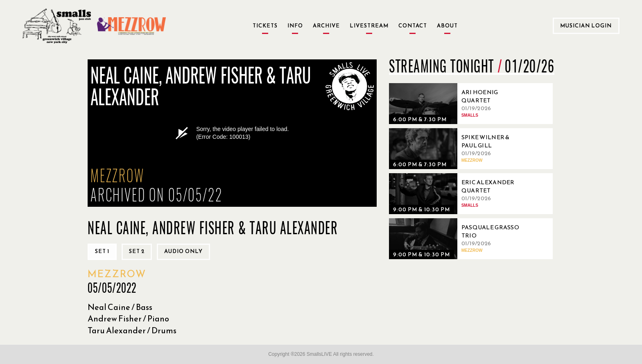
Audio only (183, 251)
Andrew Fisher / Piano (128, 319)
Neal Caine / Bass (120, 307)
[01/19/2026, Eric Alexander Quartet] (459, 194)
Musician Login (586, 26)
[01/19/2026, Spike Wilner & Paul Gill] (459, 149)
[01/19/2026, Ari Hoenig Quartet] (459, 104)
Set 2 (137, 251)
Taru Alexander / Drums (132, 330)
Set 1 (102, 251)
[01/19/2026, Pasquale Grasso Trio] (459, 239)
